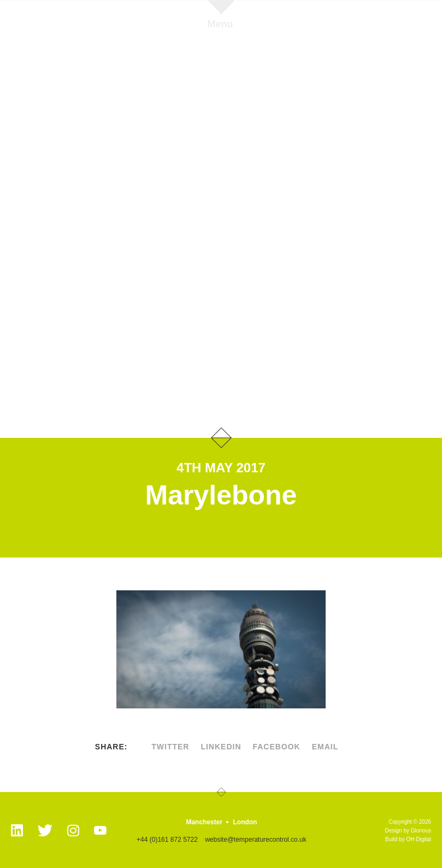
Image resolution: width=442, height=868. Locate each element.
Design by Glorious (408, 831)
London (245, 822)
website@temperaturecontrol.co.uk (256, 840)
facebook (276, 747)
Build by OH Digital (408, 839)
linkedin (221, 747)
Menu (220, 24)
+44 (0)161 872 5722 (167, 840)
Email (325, 747)
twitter (170, 747)
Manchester (204, 822)
